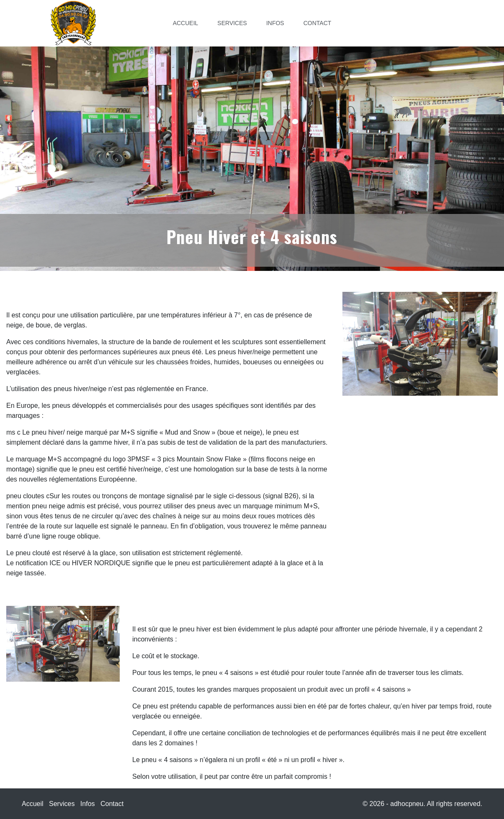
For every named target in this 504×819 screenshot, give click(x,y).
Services (232, 23)
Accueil (186, 23)
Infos (275, 23)
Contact (318, 23)
